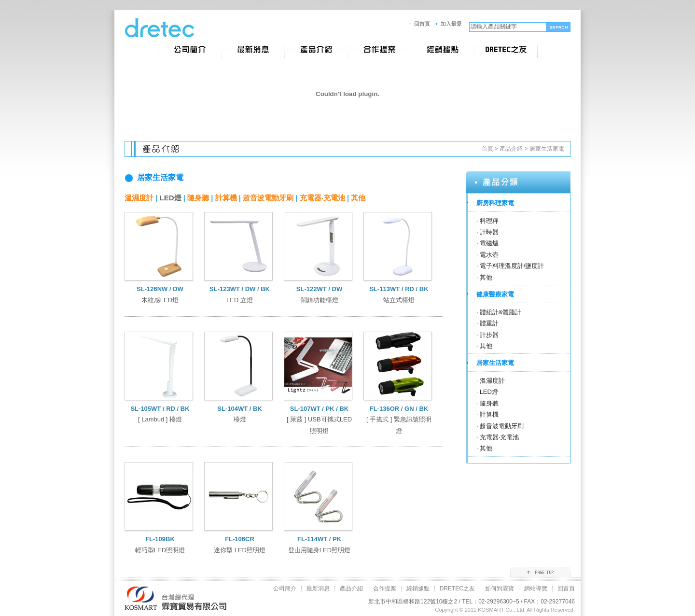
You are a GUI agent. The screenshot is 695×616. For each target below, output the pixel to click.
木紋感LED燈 (160, 300)
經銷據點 (418, 588)
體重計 (489, 323)
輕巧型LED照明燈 (160, 550)
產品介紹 (511, 149)
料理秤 (489, 221)
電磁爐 (489, 243)
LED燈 (171, 198)
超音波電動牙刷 (268, 198)
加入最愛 (451, 24)
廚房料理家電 (495, 203)
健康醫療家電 (495, 294)
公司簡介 (285, 588)
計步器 (489, 335)
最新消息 (318, 588)
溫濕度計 (139, 198)
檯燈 (240, 419)
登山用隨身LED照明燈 (319, 550)
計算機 (226, 198)
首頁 (487, 149)
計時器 (489, 232)
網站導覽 (536, 588)
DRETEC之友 (457, 588)
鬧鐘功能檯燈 (320, 300)
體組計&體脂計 (501, 312)
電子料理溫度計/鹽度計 (512, 266)
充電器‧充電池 (322, 198)
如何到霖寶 (500, 588)
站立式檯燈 (399, 300)
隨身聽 (198, 198)
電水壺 (489, 255)
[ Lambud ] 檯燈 (160, 419)
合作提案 (385, 588)
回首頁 (422, 24)
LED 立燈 (240, 300)
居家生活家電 (547, 149)
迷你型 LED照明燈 (240, 550)
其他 (358, 198)
